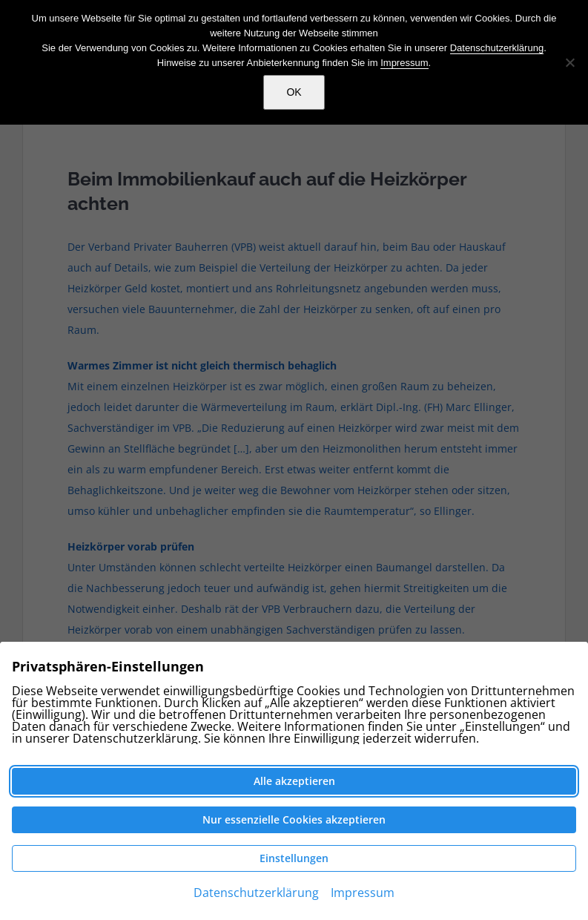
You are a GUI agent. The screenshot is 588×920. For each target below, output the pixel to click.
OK (294, 92)
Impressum (404, 63)
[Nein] (569, 62)
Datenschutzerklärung (497, 48)
